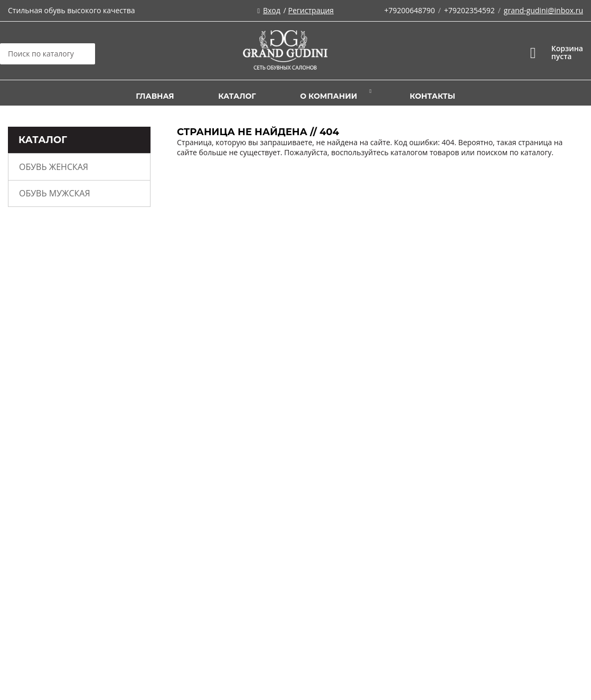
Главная (155, 96)
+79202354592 (470, 10)
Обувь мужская (55, 193)
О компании (329, 96)
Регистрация (311, 10)
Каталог (237, 96)
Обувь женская (54, 167)
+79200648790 (409, 10)
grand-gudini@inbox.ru (543, 10)
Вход (272, 10)
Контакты (433, 96)
